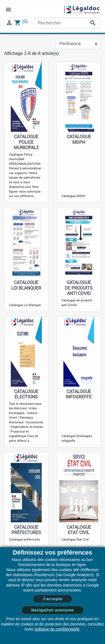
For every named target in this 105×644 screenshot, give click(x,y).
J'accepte (52, 599)
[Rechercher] (67, 23)
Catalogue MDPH (79, 139)
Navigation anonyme (53, 610)
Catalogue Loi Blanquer (26, 285)
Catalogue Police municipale (26, 142)
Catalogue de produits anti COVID (79, 288)
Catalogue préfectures (26, 530)
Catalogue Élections (26, 394)
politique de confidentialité (57, 629)
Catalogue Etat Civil (79, 530)
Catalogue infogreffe (79, 394)
